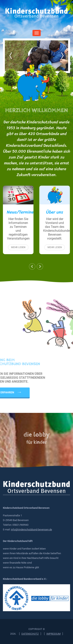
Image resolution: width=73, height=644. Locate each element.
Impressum (53, 634)
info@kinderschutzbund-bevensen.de (31, 530)
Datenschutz (30, 634)
